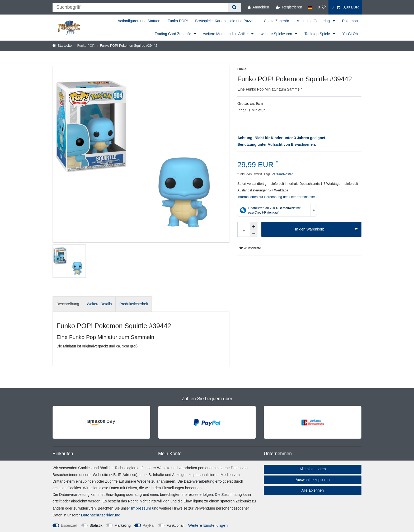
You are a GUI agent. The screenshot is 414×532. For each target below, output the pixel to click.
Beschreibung (68, 304)
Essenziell (69, 525)
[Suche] (234, 7)
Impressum (141, 508)
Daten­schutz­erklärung (101, 515)
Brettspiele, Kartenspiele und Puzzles (226, 21)
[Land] (310, 7)
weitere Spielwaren (277, 34)
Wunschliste (250, 248)
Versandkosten (282, 174)
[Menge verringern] (254, 233)
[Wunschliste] (322, 7)
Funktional (175, 525)
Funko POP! (178, 21)
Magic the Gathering (314, 21)
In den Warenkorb (326, 229)
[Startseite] (62, 46)
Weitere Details (99, 304)
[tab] (68, 304)
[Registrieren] (289, 7)
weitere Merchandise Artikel (226, 34)
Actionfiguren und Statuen (139, 21)
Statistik (96, 525)
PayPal (149, 525)
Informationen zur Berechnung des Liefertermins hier (276, 197)
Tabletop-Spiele (318, 34)
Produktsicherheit (134, 304)
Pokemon (350, 21)
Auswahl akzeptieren (312, 480)
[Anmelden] (258, 7)
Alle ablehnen (313, 490)
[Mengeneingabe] (244, 229)
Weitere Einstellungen (208, 525)
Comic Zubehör (276, 21)
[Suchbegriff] (140, 7)
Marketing (123, 525)
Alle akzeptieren (313, 469)
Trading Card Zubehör (173, 34)
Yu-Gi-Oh (350, 34)
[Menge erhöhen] (254, 226)
